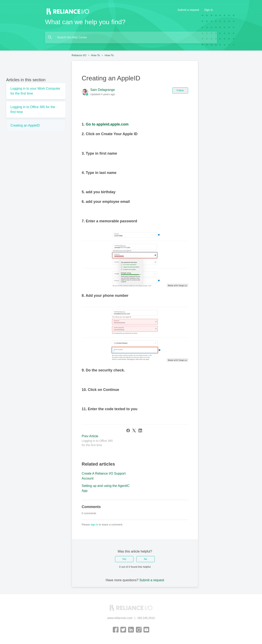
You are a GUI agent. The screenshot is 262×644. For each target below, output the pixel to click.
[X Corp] (134, 430)
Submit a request (188, 10)
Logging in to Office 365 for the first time (33, 109)
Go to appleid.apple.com (107, 124)
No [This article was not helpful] (145, 559)
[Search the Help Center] (131, 37)
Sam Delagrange (103, 90)
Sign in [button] (208, 10)
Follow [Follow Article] (180, 90)
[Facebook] (128, 430)
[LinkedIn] (140, 430)
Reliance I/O (79, 55)
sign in (94, 525)
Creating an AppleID (25, 125)
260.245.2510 (146, 618)
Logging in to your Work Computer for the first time (35, 91)
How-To (95, 55)
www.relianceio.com (120, 618)
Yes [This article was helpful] (124, 559)
